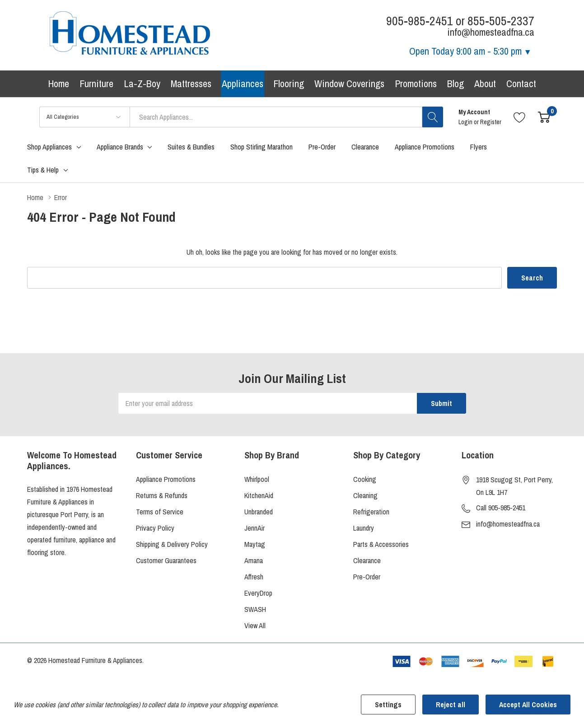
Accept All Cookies (528, 705)
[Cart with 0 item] (544, 117)
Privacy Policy (155, 528)
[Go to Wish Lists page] (520, 117)
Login (466, 122)
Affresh (254, 577)
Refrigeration (371, 512)
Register (491, 122)
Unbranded (259, 512)
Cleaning (365, 495)
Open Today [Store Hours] (470, 51)
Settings (388, 705)
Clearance (367, 560)
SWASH (255, 609)
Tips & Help (43, 170)
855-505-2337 (501, 21)
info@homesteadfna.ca (508, 524)
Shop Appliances (49, 147)
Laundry (364, 528)
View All (255, 625)
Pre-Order (367, 577)
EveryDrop (258, 593)
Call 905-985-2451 (501, 508)
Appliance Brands (120, 147)
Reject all (451, 705)
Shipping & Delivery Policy (172, 544)
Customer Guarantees (166, 560)
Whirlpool (257, 479)
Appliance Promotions (166, 479)
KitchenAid (259, 495)
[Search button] (433, 117)
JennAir (255, 528)
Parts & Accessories (381, 544)
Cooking (365, 479)
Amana (254, 560)
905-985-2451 (420, 21)
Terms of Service (160, 512)
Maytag (255, 544)
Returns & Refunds (162, 495)
